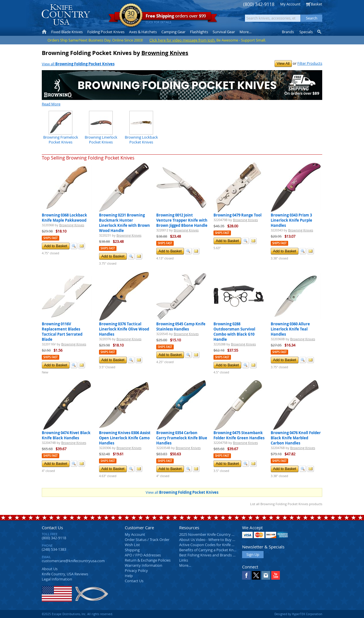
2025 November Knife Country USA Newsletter (218, 534)
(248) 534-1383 (54, 549)
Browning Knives (165, 53)
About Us (50, 569)
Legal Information (57, 579)
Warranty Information (144, 565)
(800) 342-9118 (259, 4)
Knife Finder (320, 32)
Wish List (132, 545)
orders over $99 (163, 17)
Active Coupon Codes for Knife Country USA (216, 545)
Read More (51, 104)
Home (44, 32)
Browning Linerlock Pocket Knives (101, 139)
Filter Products (310, 63)
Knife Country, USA (66, 15)
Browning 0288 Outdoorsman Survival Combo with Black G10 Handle (234, 332)
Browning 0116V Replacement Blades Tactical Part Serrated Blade (62, 332)
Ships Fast (51, 238)
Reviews (65, 574)
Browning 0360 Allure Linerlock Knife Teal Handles (290, 329)
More (246, 32)
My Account (290, 4)
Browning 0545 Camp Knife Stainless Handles (181, 326)
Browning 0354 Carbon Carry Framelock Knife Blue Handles (182, 438)
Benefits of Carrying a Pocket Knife (208, 550)
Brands (288, 32)
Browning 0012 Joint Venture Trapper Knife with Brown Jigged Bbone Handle (182, 220)
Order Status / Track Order (147, 540)
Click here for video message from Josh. (182, 40)
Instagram (266, 575)
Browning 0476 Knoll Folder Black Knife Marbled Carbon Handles (296, 438)
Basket (316, 4)
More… (185, 565)
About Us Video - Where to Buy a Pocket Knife (218, 540)
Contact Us (52, 528)
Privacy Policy (136, 570)
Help (129, 576)
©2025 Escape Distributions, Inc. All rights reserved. (77, 614)
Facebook (246, 575)
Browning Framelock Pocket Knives (61, 139)
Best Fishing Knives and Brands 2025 (210, 555)
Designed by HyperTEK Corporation (298, 614)
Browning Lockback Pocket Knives (141, 139)
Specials (306, 32)
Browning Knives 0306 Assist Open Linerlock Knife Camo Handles (125, 438)
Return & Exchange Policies (148, 560)
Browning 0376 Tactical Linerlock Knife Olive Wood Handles (124, 329)
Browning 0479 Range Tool (238, 215)
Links (184, 560)
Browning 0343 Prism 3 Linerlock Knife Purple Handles (291, 220)
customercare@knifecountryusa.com (73, 561)
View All (283, 63)
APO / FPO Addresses (143, 555)
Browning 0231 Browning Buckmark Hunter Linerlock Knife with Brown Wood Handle (124, 223)
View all (78, 64)
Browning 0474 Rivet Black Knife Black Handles (66, 435)
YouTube (276, 575)
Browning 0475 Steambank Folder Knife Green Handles (239, 435)
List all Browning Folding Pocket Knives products (286, 504)
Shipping (132, 550)
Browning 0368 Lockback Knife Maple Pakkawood (64, 218)
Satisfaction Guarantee (131, 16)
